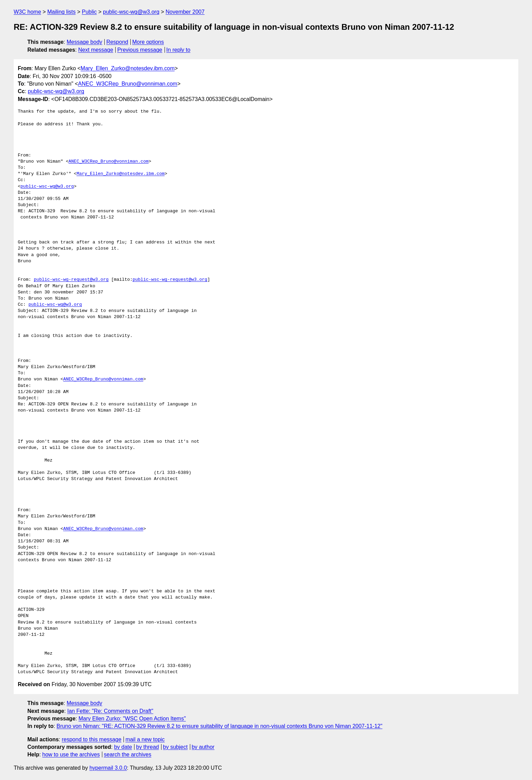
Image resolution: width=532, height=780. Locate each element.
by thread (148, 747)
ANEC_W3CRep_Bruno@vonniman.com (128, 84)
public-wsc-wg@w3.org (131, 12)
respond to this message (91, 739)
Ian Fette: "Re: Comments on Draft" (110, 711)
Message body (85, 42)
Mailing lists (61, 12)
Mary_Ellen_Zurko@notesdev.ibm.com (128, 68)
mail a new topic (145, 739)
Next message (96, 50)
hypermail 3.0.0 (108, 768)
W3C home (27, 12)
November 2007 (185, 12)
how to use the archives (71, 754)
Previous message (140, 50)
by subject (175, 747)
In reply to (178, 50)
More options (148, 42)
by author (203, 747)
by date (123, 747)
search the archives (128, 754)
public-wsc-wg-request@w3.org (71, 280)
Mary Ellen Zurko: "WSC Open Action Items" (132, 719)
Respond (117, 42)
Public (89, 12)
